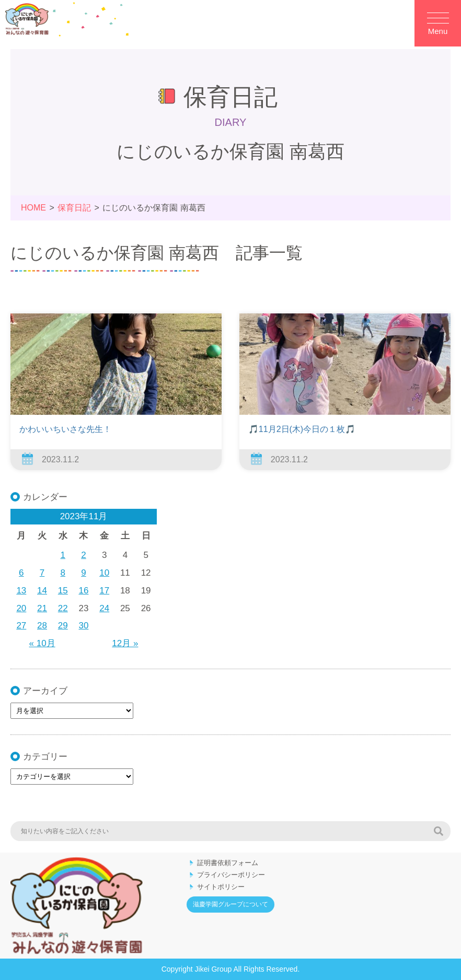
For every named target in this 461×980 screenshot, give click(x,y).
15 (63, 591)
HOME (33, 208)
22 (63, 608)
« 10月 (42, 643)
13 (21, 591)
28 (42, 626)
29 (63, 626)
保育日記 (74, 208)
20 (21, 608)
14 (42, 591)
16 (84, 591)
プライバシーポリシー (231, 875)
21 (42, 608)
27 (21, 626)
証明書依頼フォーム (228, 863)
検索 (439, 831)
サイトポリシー (221, 887)
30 (84, 626)
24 (104, 608)
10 (104, 573)
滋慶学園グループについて (230, 904)
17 (104, 591)
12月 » (125, 643)
